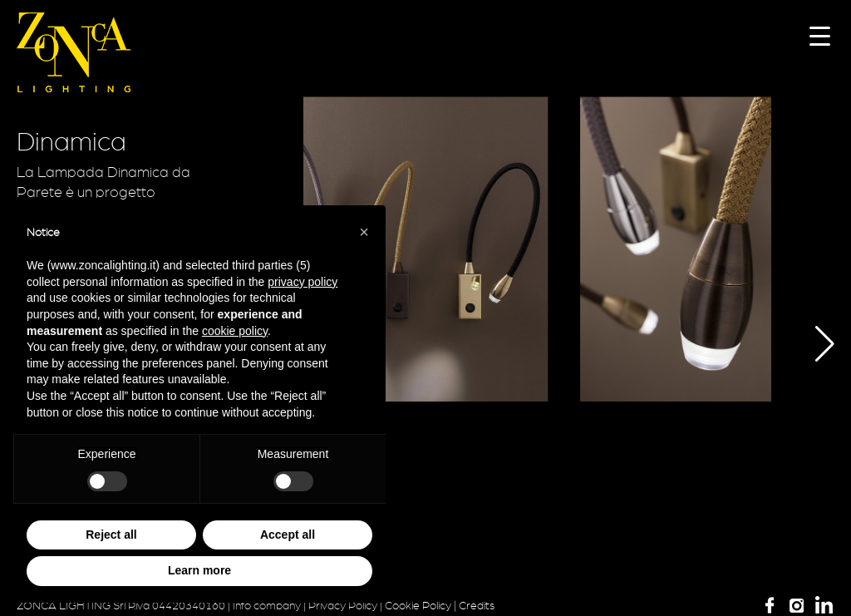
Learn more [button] (199, 570)
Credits (477, 606)
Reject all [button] (111, 535)
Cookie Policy (418, 606)
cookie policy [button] (235, 331)
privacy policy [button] (303, 282)
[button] (812, 344)
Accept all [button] (288, 535)
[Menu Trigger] (820, 35)
